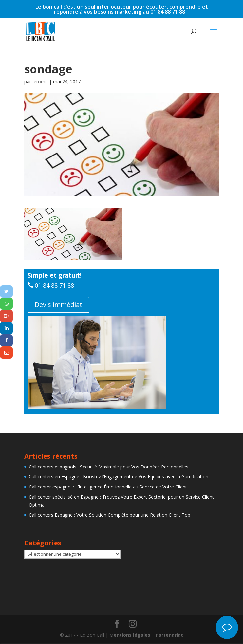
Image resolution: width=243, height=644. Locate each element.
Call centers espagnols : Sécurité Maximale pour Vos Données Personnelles (109, 467)
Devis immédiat (58, 305)
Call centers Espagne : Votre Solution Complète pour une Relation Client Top (110, 515)
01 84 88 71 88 (54, 285)
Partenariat (169, 635)
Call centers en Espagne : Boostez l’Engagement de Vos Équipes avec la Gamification (119, 477)
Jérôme (40, 82)
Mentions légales (130, 635)
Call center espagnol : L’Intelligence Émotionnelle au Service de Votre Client (108, 487)
